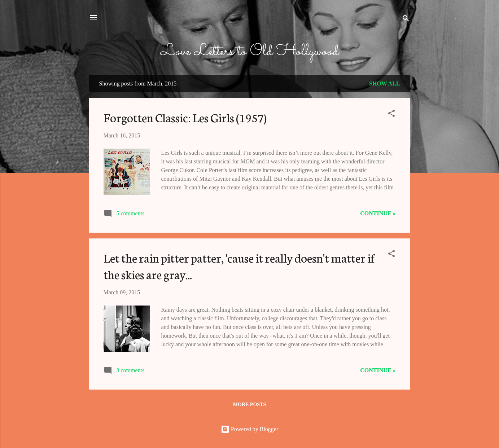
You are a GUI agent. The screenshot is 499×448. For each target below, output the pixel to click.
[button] (391, 115)
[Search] (406, 20)
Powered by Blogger (250, 429)
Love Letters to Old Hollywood (250, 52)
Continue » (378, 213)
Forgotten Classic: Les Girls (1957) (185, 117)
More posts (249, 405)
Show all (385, 84)
